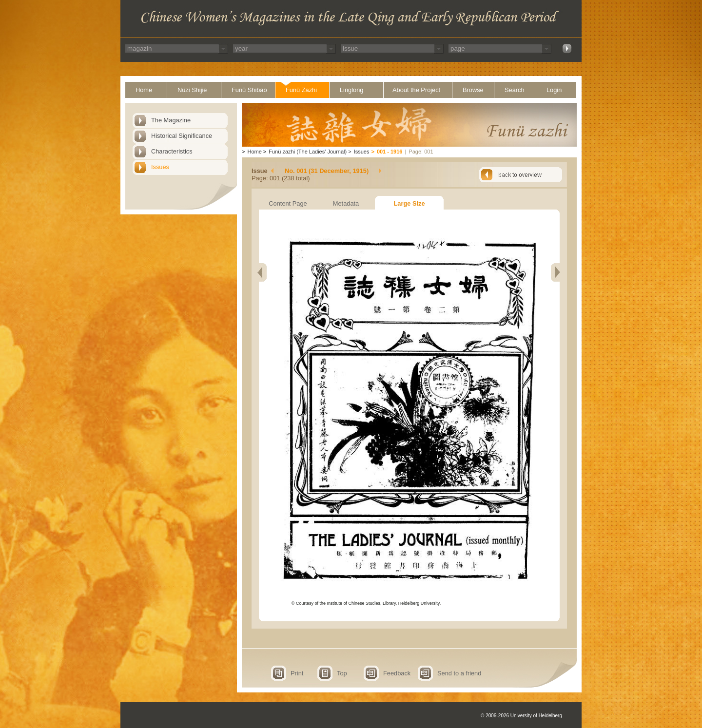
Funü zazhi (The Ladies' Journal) (308, 152)
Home (144, 90)
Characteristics (172, 151)
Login (554, 90)
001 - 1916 (390, 152)
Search (515, 90)
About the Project (416, 90)
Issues (160, 167)
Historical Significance (182, 136)
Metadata (346, 203)
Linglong (351, 90)
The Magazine (171, 120)
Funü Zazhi (301, 90)
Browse (473, 90)
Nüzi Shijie (192, 90)
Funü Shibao (249, 90)
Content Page (288, 203)
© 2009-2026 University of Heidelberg (521, 716)
